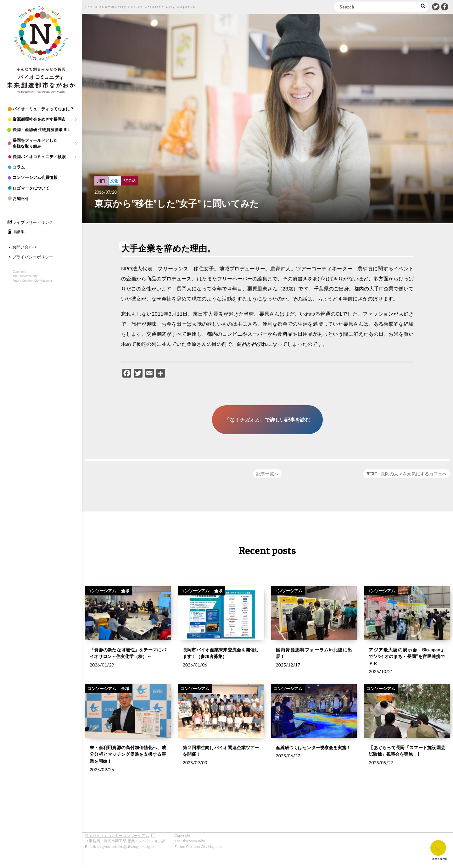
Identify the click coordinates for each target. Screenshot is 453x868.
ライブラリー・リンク (33, 222)
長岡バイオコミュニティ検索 (39, 157)
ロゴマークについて (31, 188)
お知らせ (21, 198)
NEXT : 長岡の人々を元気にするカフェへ (407, 474)
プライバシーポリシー (33, 257)
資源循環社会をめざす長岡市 (39, 119)
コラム (19, 167)
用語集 (18, 231)
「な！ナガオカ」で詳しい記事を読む (267, 420)
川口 (101, 181)
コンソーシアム (102, 604)
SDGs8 (129, 181)
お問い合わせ (25, 247)
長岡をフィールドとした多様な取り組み (35, 143)
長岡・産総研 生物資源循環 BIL (41, 130)
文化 (114, 181)
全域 (125, 604)
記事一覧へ (267, 474)
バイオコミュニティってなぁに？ (43, 109)
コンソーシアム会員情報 (35, 177)
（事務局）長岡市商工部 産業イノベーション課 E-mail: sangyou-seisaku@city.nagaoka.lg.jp (125, 841)
